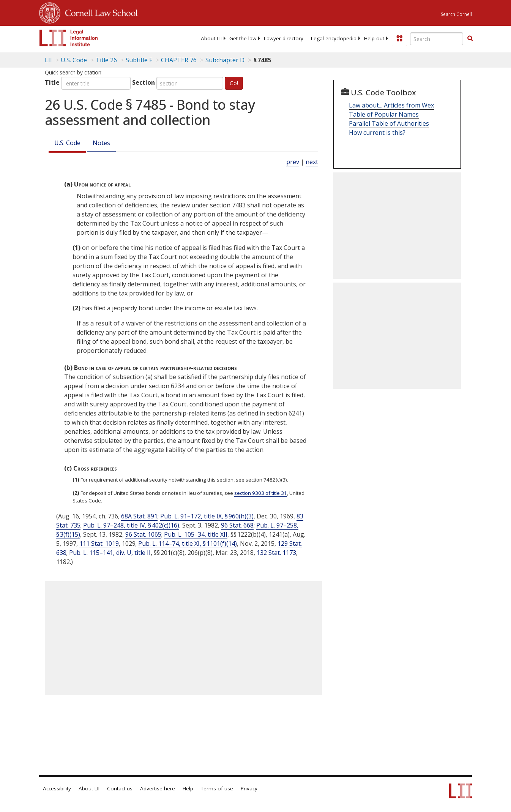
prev (293, 162)
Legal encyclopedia (334, 38)
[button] (470, 38)
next (312, 162)
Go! (234, 83)
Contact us (120, 788)
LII (48, 60)
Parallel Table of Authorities (389, 123)
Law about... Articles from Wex (391, 105)
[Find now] (470, 39)
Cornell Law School (99, 12)
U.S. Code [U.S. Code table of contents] (74, 60)
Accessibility (57, 788)
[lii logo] (69, 38)
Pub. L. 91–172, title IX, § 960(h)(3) (207, 516)
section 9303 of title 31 (261, 493)
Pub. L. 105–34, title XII (196, 534)
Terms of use (217, 788)
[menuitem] (211, 38)
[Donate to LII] (399, 38)
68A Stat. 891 (139, 516)
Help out (374, 38)
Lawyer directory (284, 38)
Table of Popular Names (384, 114)
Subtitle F (139, 60)
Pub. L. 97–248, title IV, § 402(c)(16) (131, 525)
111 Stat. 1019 (99, 543)
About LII (211, 38)
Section (144, 82)
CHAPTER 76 (179, 60)
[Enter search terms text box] (437, 39)
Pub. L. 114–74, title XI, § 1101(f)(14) (188, 543)
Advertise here (158, 788)
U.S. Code (67, 143)
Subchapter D (225, 60)
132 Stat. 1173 (276, 553)
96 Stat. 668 (237, 525)
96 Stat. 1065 (143, 534)
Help (188, 788)
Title (52, 82)
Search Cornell (456, 14)
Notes (101, 143)
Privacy (249, 788)
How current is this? (377, 133)
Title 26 (106, 60)
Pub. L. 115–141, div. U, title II (110, 553)
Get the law (243, 38)
